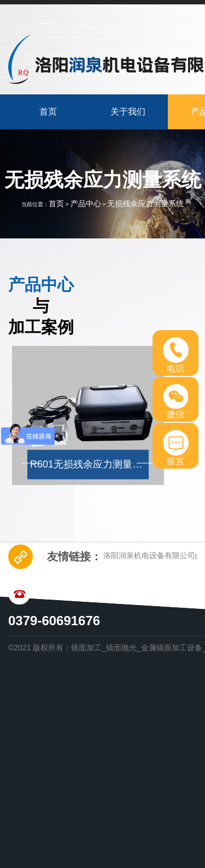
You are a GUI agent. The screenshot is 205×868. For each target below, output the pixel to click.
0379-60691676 (54, 621)
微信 (176, 402)
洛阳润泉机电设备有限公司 (149, 555)
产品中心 (86, 203)
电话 (176, 355)
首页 (48, 112)
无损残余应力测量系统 (145, 203)
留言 (176, 448)
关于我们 (128, 112)
